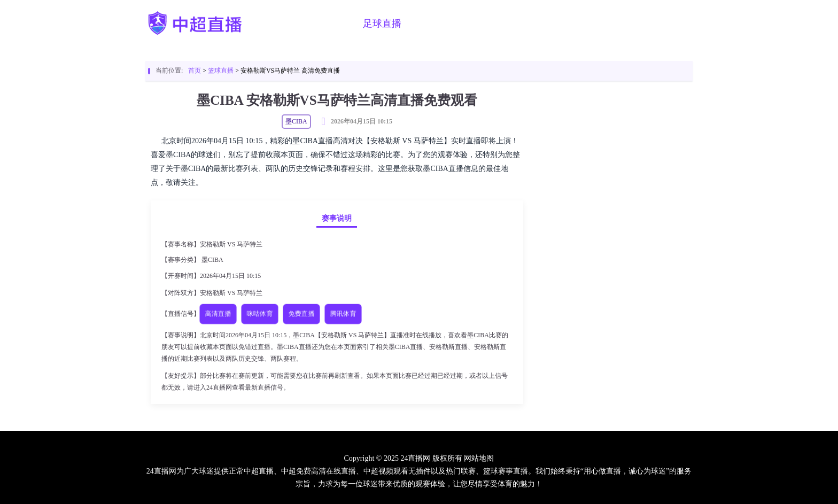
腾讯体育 (343, 313)
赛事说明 (337, 218)
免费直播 (301, 313)
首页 (283, 24)
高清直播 (218, 313)
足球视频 (491, 24)
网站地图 (479, 458)
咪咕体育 (260, 313)
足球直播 (382, 24)
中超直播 (328, 24)
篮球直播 (437, 24)
